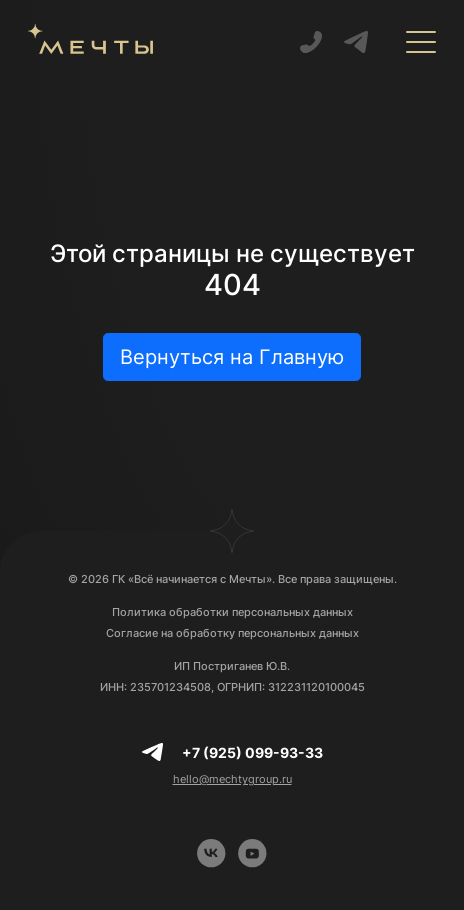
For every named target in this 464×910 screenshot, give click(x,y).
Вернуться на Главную (232, 357)
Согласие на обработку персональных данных (232, 633)
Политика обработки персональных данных (232, 612)
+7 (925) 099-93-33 (252, 752)
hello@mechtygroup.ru (232, 779)
